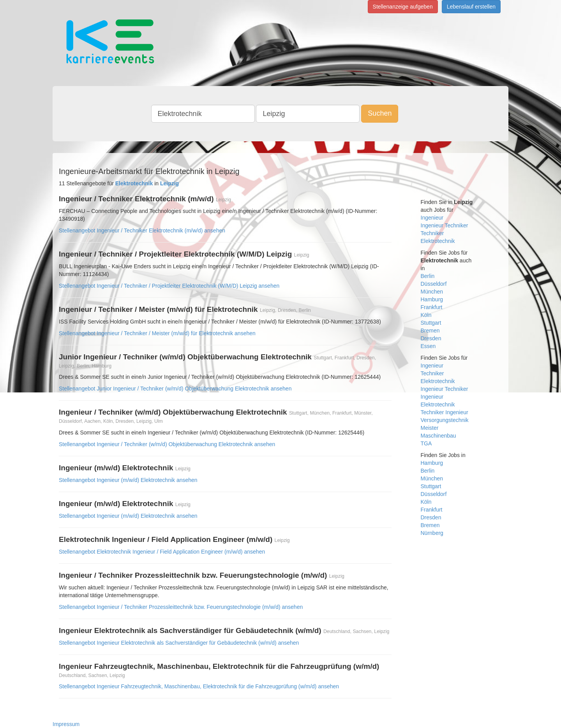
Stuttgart (431, 323)
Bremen (430, 331)
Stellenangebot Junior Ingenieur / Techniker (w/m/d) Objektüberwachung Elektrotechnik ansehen (175, 389)
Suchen (380, 113)
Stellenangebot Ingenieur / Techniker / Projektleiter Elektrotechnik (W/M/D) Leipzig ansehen (169, 286)
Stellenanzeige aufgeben (403, 7)
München (432, 292)
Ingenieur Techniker (445, 225)
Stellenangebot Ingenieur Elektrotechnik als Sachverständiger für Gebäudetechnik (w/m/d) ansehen (179, 643)
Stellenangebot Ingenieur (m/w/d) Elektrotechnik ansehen (128, 480)
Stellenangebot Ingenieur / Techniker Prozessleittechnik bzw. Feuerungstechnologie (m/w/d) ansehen (181, 607)
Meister (430, 428)
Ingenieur (432, 218)
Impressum (66, 724)
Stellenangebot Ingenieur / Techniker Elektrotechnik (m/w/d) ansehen (142, 230)
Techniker (432, 233)
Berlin (428, 276)
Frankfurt (432, 307)
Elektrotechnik (438, 241)
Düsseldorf (434, 284)
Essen (428, 346)
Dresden (431, 338)
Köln (426, 315)
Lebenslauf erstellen (471, 7)
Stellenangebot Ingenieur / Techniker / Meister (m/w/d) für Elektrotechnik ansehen (157, 333)
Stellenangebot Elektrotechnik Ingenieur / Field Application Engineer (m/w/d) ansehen (162, 552)
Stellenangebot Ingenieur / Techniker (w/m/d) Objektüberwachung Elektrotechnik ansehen (167, 444)
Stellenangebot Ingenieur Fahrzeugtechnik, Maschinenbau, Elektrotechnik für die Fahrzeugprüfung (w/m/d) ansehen (199, 686)
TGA (426, 443)
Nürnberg (432, 533)
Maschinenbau (438, 436)
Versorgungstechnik (445, 420)
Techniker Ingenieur (445, 412)
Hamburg (432, 299)
